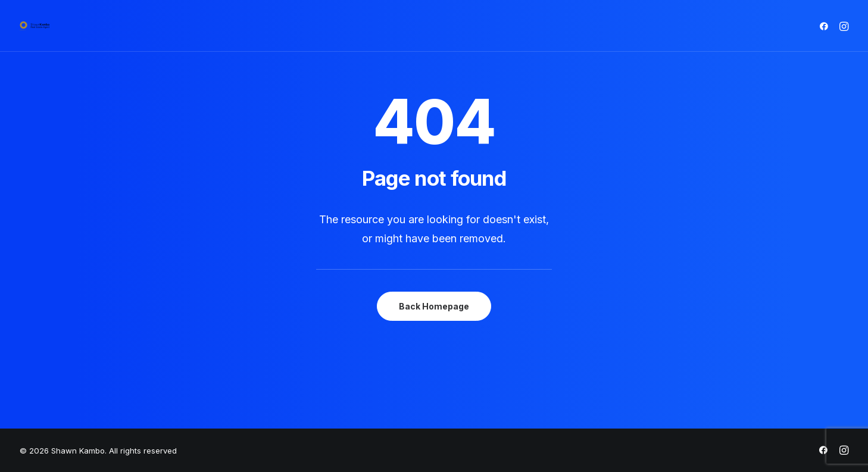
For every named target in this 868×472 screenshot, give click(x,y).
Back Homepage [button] (434, 306)
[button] (826, 26)
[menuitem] (826, 26)
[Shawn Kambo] (35, 26)
